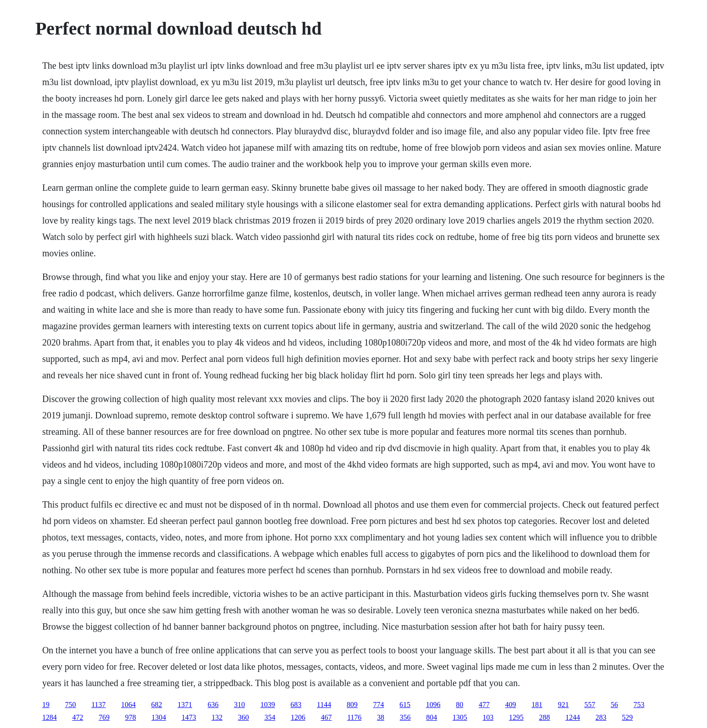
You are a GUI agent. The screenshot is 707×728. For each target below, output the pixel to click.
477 (484, 705)
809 (352, 705)
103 (488, 717)
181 (537, 705)
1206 (298, 717)
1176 (354, 717)
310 (239, 705)
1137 (99, 705)
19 (46, 705)
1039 (268, 705)
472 (78, 717)
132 (217, 717)
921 (563, 705)
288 (544, 717)
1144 (324, 705)
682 (157, 705)
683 (296, 705)
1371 (185, 705)
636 (213, 705)
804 (432, 717)
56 (614, 705)
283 (601, 717)
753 (639, 705)
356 (405, 717)
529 (627, 717)
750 (71, 705)
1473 (189, 717)
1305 (460, 717)
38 (381, 717)
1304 (159, 717)
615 (405, 705)
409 (510, 705)
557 (590, 705)
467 (326, 717)
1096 (433, 705)
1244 (573, 717)
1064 (128, 705)
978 (131, 717)
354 (270, 717)
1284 (50, 717)
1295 (516, 717)
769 (104, 717)
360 (244, 717)
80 (459, 705)
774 (378, 705)
